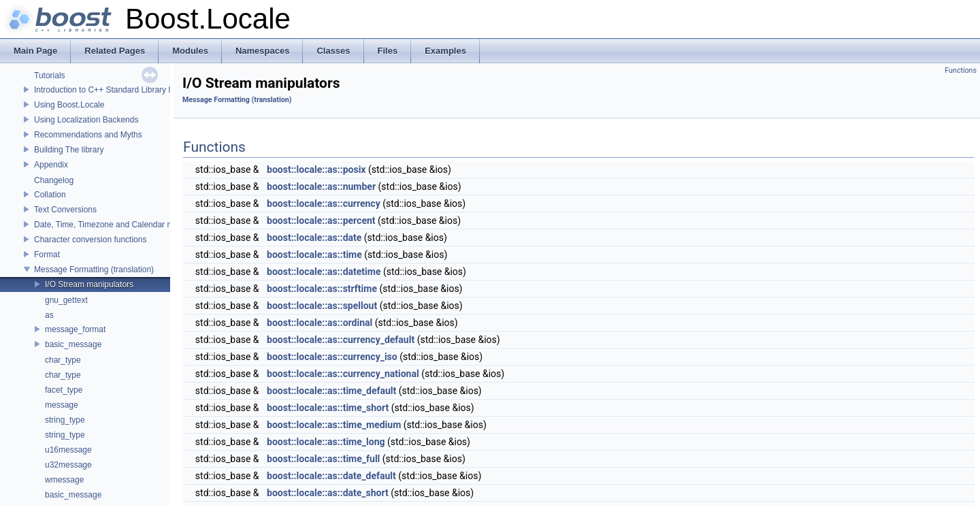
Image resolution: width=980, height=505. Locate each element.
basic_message (73, 344)
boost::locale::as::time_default (331, 391)
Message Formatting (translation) (94, 270)
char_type (63, 360)
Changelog (54, 180)
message (62, 405)
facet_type (64, 390)
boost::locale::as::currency (324, 203)
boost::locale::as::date (314, 238)
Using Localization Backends (86, 120)
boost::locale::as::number (321, 186)
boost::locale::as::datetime (324, 272)
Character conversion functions (90, 240)
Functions (961, 70)
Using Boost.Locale (69, 105)
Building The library (69, 150)
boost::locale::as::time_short (328, 408)
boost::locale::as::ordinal (320, 323)
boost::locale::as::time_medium (334, 425)
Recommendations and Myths (88, 135)
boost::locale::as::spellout (322, 306)
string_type (65, 420)
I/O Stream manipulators (89, 284)
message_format (75, 329)
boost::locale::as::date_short (328, 493)
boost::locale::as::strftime (322, 289)
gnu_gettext (66, 300)
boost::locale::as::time (314, 255)
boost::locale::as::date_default (331, 476)
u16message (68, 450)
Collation (50, 195)
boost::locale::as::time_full (323, 459)
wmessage (64, 480)
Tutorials (50, 76)
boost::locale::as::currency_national (343, 374)
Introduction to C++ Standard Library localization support (136, 90)
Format (47, 255)
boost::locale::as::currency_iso (332, 357)
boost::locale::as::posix (316, 169)
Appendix (51, 165)
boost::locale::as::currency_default (341, 340)
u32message (68, 465)
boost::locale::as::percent (321, 221)
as (49, 315)
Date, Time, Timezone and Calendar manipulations (126, 225)
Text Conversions (65, 210)
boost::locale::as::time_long (326, 442)
